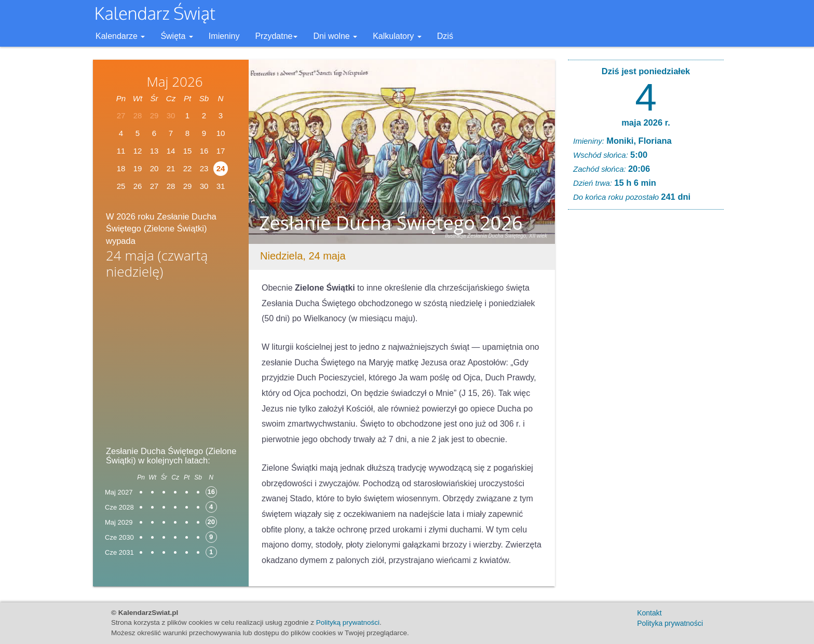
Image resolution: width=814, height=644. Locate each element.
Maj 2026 (174, 81)
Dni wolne (335, 36)
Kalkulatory (397, 36)
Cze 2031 (119, 552)
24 (221, 168)
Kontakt (649, 613)
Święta (177, 36)
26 (138, 186)
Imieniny (224, 36)
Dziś (445, 36)
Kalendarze (120, 36)
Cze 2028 (119, 507)
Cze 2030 (119, 537)
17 (221, 151)
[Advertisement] (171, 365)
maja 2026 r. (646, 122)
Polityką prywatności (348, 622)
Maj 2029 (119, 522)
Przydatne (276, 36)
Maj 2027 (119, 492)
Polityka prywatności (670, 623)
